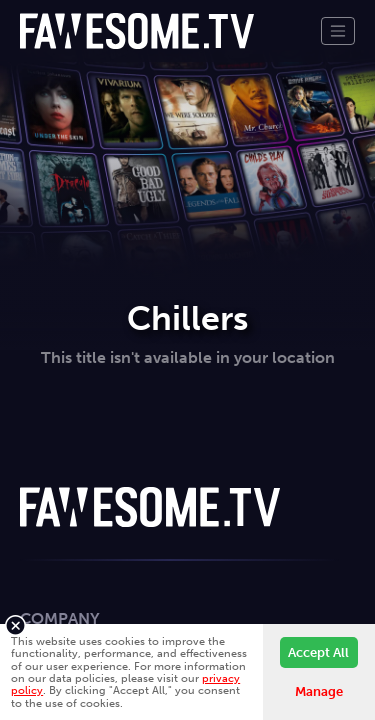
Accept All (318, 652)
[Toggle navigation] (338, 31)
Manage (319, 691)
